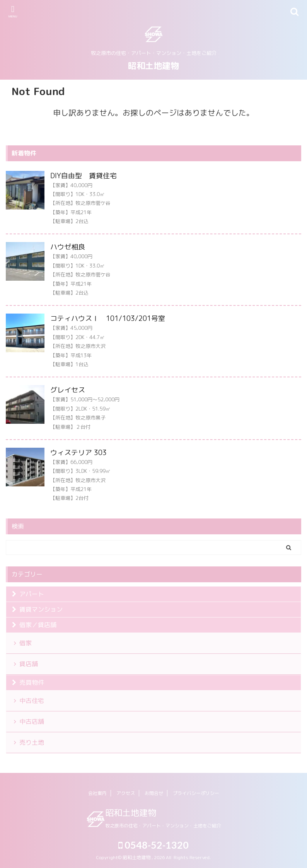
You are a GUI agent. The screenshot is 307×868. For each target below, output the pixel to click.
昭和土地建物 (153, 66)
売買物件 (32, 682)
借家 (26, 643)
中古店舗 (32, 721)
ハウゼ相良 (68, 247)
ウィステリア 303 (78, 453)
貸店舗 (29, 664)
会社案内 (97, 793)
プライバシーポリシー (196, 793)
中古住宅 (32, 701)
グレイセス (71, 390)
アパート (32, 594)
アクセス (126, 793)
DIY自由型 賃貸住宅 (84, 176)
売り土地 (32, 742)
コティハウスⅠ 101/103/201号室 (108, 318)
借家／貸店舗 (38, 625)
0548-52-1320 (153, 845)
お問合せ (154, 793)
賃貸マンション (41, 609)
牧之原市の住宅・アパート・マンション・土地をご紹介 (163, 826)
